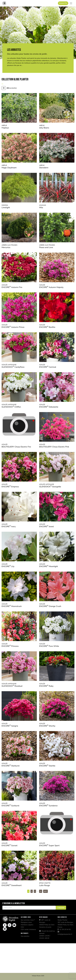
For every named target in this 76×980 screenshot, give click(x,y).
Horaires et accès (45, 927)
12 (41, 891)
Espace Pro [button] (63, 3)
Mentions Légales (27, 925)
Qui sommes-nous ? (28, 920)
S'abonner (61, 908)
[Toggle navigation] (71, 3)
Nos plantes (25, 936)
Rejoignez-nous (26, 922)
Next (46, 891)
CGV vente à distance (28, 929)
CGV (22, 927)
